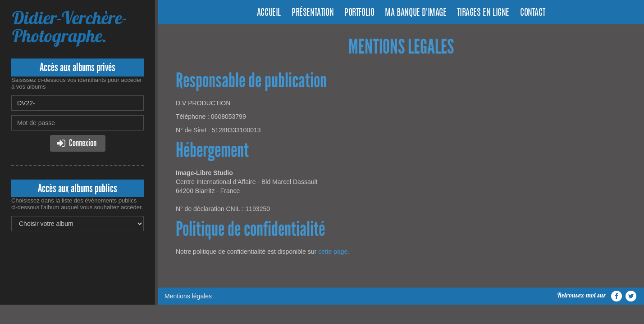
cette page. (334, 252)
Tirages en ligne (483, 13)
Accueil (269, 13)
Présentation (313, 13)
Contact (532, 13)
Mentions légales (188, 296)
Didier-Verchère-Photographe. (69, 27)
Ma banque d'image (416, 13)
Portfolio (359, 13)
